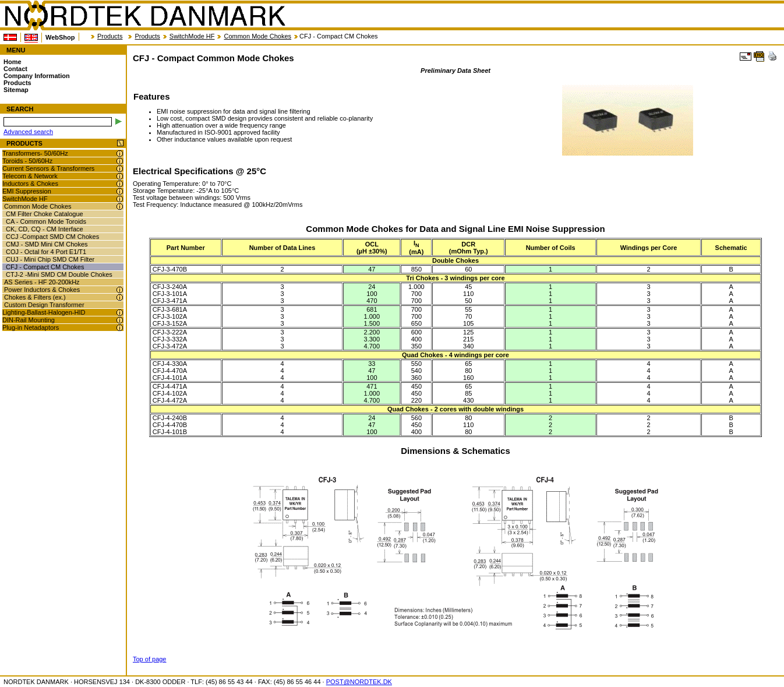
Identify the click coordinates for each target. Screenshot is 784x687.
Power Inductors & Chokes (42, 290)
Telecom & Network (30, 176)
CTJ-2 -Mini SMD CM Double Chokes (59, 274)
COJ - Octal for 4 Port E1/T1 (46, 252)
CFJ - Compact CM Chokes (45, 267)
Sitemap (16, 90)
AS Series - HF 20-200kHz (42, 282)
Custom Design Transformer (44, 305)
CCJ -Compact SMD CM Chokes (52, 237)
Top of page (150, 659)
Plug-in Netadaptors (31, 327)
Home (13, 62)
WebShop (60, 37)
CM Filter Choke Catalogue (45, 214)
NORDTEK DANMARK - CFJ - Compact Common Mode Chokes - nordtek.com (144, 16)
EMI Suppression (27, 191)
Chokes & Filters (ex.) (35, 297)
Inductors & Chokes (30, 184)
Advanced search (28, 132)
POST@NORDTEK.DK (359, 682)
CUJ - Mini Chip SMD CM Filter (50, 259)
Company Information (37, 76)
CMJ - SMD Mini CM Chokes (47, 244)
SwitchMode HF (192, 36)
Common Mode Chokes (257, 36)
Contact (15, 69)
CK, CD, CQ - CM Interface (45, 229)
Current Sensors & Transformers (48, 168)
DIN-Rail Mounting (29, 320)
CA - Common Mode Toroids (46, 221)
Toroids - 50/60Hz (27, 161)
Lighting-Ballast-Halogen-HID (44, 312)
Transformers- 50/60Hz (35, 153)
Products (110, 36)
